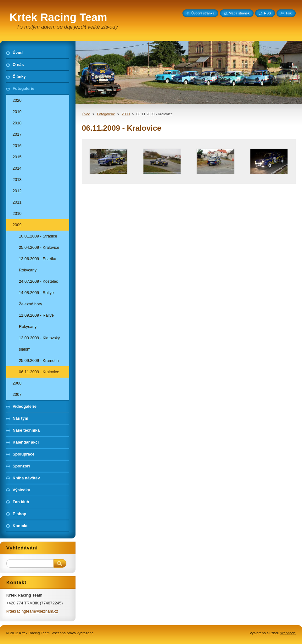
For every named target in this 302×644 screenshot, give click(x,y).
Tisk (288, 13)
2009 (126, 114)
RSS (267, 13)
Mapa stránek (239, 13)
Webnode (288, 633)
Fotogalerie (106, 114)
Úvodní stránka (203, 13)
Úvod (86, 114)
